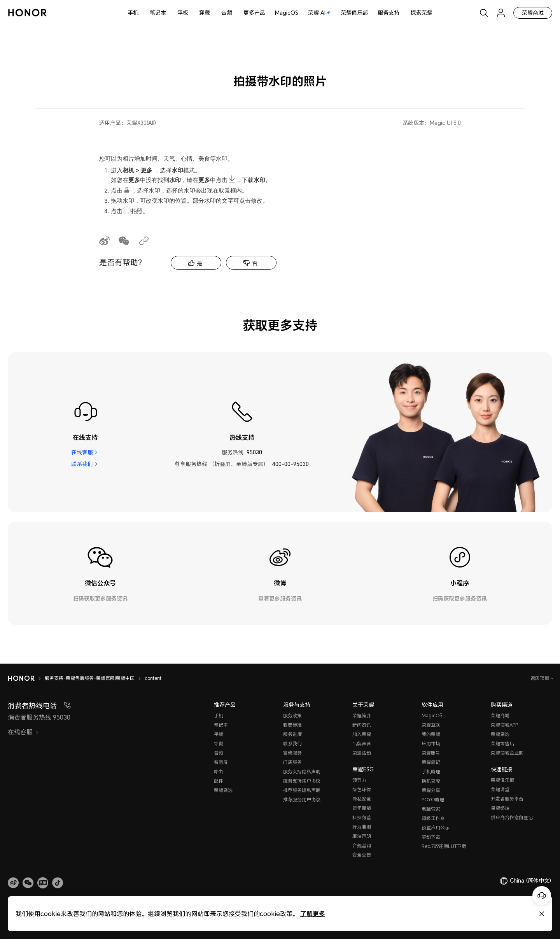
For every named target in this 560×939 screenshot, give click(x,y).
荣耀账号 (431, 753)
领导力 (359, 780)
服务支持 (388, 13)
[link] (13, 883)
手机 (133, 13)
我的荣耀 (431, 734)
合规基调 (362, 845)
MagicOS (287, 13)
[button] (28, 883)
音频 (227, 13)
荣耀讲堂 (500, 789)
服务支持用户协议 (302, 781)
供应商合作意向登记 (512, 817)
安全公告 (362, 855)
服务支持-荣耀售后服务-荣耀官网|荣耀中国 (90, 678)
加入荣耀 (362, 734)
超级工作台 (433, 818)
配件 (219, 781)
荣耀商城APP (504, 725)
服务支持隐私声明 (302, 772)
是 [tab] (199, 263)
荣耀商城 (533, 13)
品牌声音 (362, 744)
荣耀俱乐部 (354, 13)
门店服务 (292, 762)
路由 (219, 772)
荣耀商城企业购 (507, 753)
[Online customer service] (542, 895)
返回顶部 (540, 678)
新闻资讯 (362, 725)
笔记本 (158, 13)
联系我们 (82, 464)
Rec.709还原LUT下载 (444, 846)
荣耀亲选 (223, 790)
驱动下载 (431, 837)
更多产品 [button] (254, 13)
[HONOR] (21, 678)
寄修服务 (292, 753)
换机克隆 (431, 781)
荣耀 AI (319, 13)
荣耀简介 (362, 716)
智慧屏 (221, 762)
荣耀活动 (362, 753)
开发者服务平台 (507, 799)
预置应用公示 (436, 828)
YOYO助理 (433, 800)
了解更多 (312, 914)
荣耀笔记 (431, 762)
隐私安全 (362, 799)
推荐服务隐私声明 (302, 790)
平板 (183, 13)
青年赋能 (362, 808)
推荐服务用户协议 (302, 800)
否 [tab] (255, 263)
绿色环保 (362, 789)
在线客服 (82, 452)
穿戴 (205, 13)
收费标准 (292, 725)
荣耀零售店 (502, 744)
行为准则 (362, 827)
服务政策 (292, 716)
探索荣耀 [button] (422, 13)
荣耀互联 (431, 725)
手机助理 (431, 772)
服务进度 (292, 734)
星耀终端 (500, 808)
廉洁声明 (362, 836)
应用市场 (431, 744)
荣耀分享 (431, 790)
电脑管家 (431, 809)
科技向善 (362, 817)
